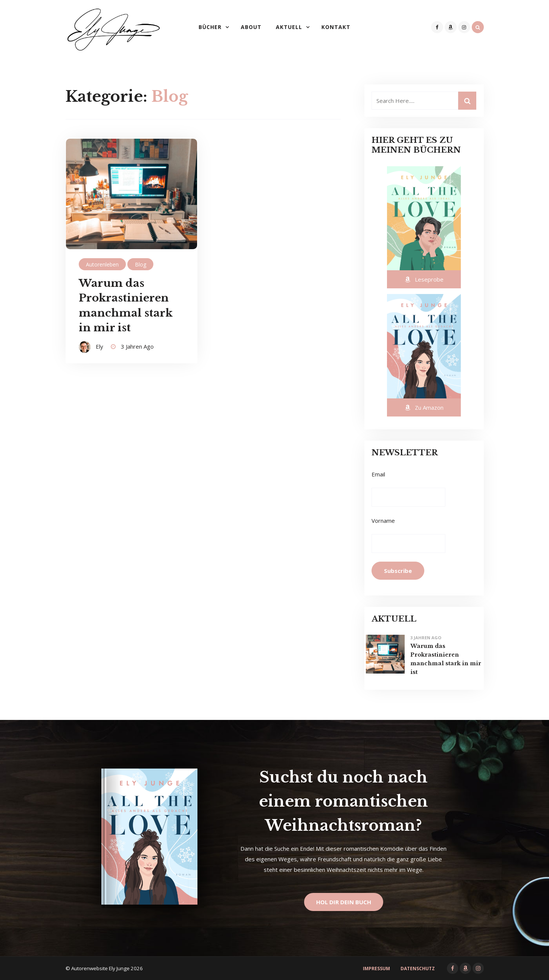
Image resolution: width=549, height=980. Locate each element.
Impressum (376, 969)
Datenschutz (418, 969)
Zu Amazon (424, 407)
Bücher (210, 27)
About (251, 27)
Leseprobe (424, 279)
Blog (141, 264)
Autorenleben (102, 264)
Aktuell (289, 27)
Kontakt (336, 27)
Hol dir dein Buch (344, 902)
